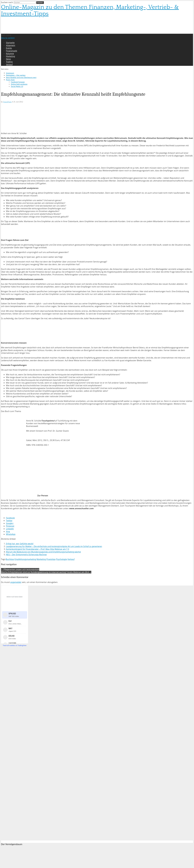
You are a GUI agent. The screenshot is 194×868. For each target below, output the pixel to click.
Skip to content (8, 38)
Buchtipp (10, 559)
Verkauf (9, 64)
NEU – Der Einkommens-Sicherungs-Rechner (26, 555)
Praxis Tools (10, 80)
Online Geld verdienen (19, 84)
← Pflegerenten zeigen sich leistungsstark (20, 569)
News (8, 59)
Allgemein (11, 45)
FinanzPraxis (7, 102)
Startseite (10, 43)
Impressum (10, 73)
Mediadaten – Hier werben (16, 75)
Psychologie (61, 559)
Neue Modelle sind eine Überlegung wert (21, 77)
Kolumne (10, 54)
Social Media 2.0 (17, 86)
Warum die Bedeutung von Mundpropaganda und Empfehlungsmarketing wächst (43, 552)
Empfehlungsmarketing (25, 559)
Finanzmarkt (12, 51)
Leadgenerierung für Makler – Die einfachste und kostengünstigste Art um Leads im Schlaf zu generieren (54, 546)
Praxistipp (51, 559)
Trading (9, 62)
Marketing (10, 56)
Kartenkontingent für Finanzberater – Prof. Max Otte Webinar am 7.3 (37, 549)
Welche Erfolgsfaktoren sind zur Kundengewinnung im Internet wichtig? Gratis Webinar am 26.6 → (46, 572)
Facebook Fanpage (18, 82)
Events (9, 48)
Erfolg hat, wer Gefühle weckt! (20, 544)
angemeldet (16, 582)
